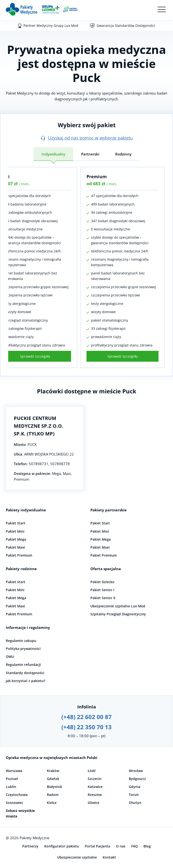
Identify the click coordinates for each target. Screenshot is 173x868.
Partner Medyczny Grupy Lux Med (51, 26)
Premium (97, 177)
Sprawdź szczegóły (123, 356)
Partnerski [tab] (90, 154)
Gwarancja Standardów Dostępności (126, 26)
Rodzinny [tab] (123, 154)
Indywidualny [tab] (53, 154)
